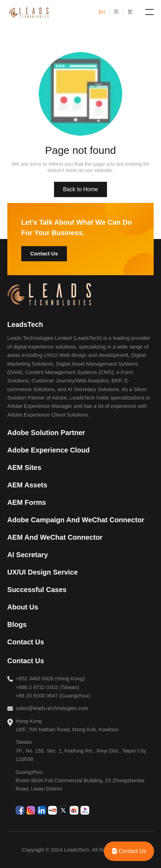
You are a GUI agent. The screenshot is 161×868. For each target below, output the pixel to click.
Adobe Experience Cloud (49, 450)
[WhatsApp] (129, 851)
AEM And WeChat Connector (55, 537)
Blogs (17, 624)
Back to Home (80, 189)
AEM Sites (24, 467)
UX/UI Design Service (43, 572)
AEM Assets (27, 485)
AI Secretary (28, 555)
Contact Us (44, 253)
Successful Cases (37, 590)
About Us (23, 607)
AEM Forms (27, 502)
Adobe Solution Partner (46, 433)
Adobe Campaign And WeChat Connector (76, 520)
